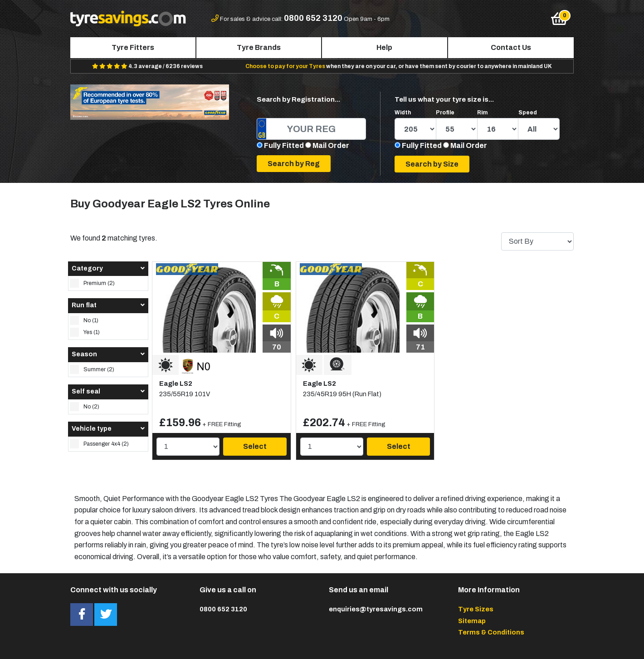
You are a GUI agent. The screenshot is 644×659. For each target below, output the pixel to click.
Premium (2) (92, 283)
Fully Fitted (284, 145)
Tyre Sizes (476, 609)
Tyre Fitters (133, 47)
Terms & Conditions (491, 632)
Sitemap (472, 621)
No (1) (84, 320)
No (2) (85, 407)
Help (384, 47)
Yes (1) (85, 332)
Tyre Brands (259, 47)
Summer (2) (92, 369)
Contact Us (511, 47)
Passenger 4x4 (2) (99, 444)
